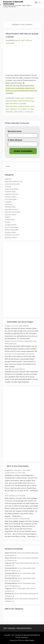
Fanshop (8, 187)
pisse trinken (18, 112)
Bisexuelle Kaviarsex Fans (14, 181)
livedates (24, 109)
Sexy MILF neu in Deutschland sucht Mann (19, 354)
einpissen (14, 109)
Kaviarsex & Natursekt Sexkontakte (13, 3)
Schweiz (8, 222)
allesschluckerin (11, 106)
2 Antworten (29, 112)
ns (29, 109)
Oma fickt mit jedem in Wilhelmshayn (17, 519)
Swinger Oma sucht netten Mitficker (17, 326)
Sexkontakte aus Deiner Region (20, 322)
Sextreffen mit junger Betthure (15, 369)
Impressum (11, 628)
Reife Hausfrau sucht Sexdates (15, 496)
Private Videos (10, 220)
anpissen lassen (24, 106)
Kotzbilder (8, 202)
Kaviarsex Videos (11, 197)
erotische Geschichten (12, 184)
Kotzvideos (8, 204)
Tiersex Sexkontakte (12, 227)
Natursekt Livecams (11, 209)
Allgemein (8, 179)
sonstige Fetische (11, 225)
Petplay (7, 217)
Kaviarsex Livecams (11, 194)
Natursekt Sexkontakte (26, 101)
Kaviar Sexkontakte (27, 98)
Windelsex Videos (11, 237)
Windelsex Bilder (10, 232)
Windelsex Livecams (12, 235)
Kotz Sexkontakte (11, 199)
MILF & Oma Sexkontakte (18, 466)
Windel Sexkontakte (11, 230)
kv (19, 109)
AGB (5, 628)
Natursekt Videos (12, 104)
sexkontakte (10, 43)
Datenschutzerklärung (24, 628)
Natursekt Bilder (11, 101)
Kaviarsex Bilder (10, 192)
